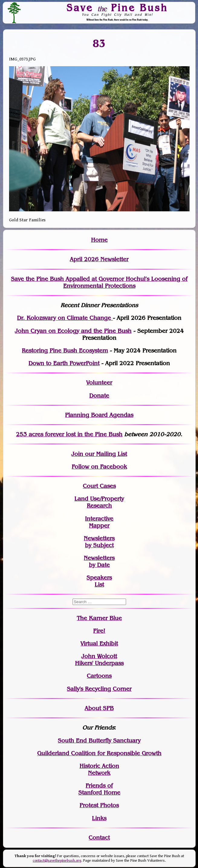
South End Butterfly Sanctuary (99, 741)
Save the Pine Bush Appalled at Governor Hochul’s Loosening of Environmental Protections (99, 282)
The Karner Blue (99, 618)
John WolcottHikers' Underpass (99, 660)
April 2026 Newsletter (99, 259)
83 (99, 43)
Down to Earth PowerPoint (64, 363)
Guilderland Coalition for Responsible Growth (99, 753)
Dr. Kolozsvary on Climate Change (65, 318)
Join (77, 454)
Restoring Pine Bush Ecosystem (65, 351)
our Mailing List (105, 454)
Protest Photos (99, 805)
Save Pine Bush (117, 8)
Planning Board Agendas (99, 415)
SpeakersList (99, 581)
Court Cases (99, 486)
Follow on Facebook (99, 467)
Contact (99, 838)
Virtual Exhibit (99, 644)
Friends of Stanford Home (99, 789)
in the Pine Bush (88, 434)
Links (99, 818)
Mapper (99, 526)
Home (99, 240)
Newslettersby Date (99, 561)
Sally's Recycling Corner (99, 689)
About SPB (99, 708)
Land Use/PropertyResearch (99, 502)
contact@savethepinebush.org (57, 861)
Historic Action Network (99, 769)
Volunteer (99, 383)
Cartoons (99, 676)
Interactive (99, 519)
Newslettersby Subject (99, 542)
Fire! (99, 631)
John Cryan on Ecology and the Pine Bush (73, 331)
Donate (99, 396)
